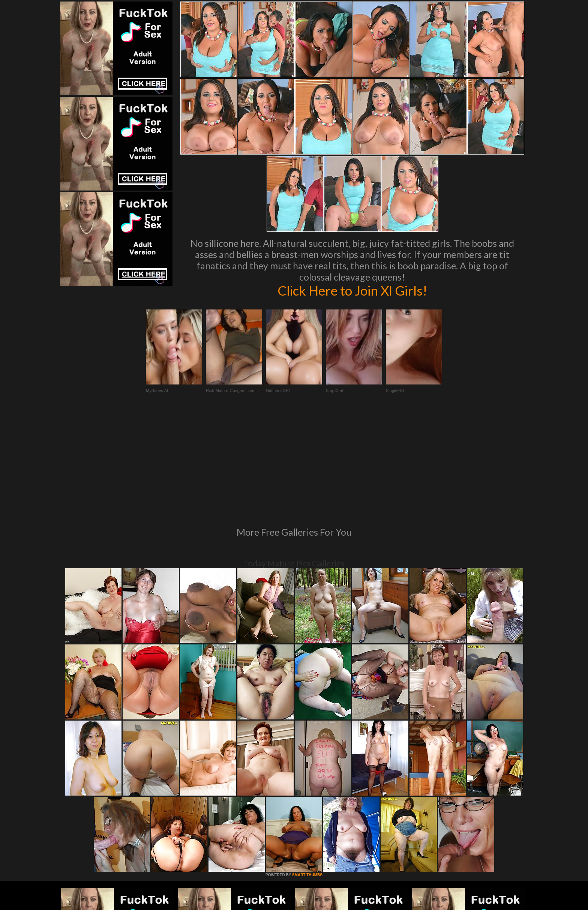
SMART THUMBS (307, 773)
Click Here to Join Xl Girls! (352, 290)
